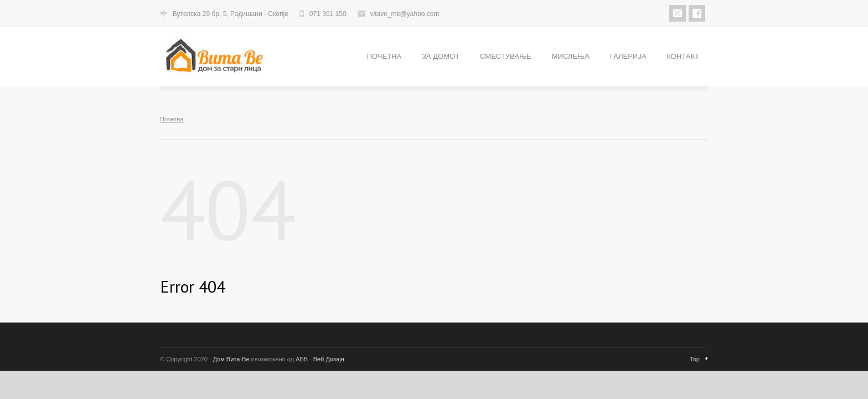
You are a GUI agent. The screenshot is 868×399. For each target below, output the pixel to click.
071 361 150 (328, 14)
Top (695, 359)
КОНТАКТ (683, 56)
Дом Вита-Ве (231, 359)
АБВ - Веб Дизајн (320, 359)
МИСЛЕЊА (571, 56)
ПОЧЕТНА (384, 56)
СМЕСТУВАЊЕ (506, 56)
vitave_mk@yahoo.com (405, 14)
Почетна (172, 119)
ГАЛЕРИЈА (628, 56)
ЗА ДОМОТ (441, 56)
